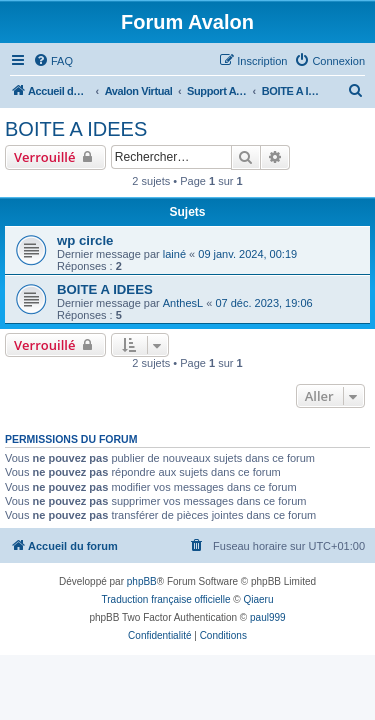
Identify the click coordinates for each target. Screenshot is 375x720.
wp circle (85, 240)
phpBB (142, 581)
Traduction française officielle (166, 599)
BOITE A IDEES (76, 129)
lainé (174, 254)
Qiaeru (258, 599)
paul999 (268, 617)
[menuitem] (53, 61)
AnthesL (183, 303)
